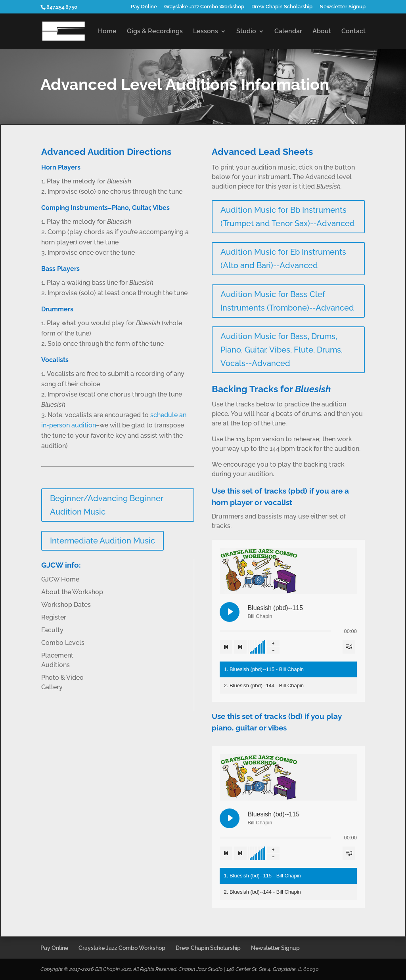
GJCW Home (60, 579)
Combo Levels (63, 643)
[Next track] (240, 647)
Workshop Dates (66, 605)
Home (107, 32)
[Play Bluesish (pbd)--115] (230, 612)
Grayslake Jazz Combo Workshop (204, 7)
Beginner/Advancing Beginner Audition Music (107, 505)
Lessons (206, 32)
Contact (353, 32)
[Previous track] (226, 647)
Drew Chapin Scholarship (282, 7)
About (322, 32)
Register (54, 617)
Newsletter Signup (343, 7)
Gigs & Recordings (155, 32)
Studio (246, 32)
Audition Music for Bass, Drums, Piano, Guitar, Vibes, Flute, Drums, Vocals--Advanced (282, 350)
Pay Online (144, 7)
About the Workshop (72, 592)
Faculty (52, 630)
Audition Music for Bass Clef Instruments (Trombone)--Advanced (287, 301)
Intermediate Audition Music (102, 541)
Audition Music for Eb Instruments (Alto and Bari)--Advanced (283, 259)
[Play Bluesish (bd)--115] (230, 818)
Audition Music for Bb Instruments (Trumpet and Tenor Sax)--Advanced (288, 217)
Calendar (288, 32)
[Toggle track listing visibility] (349, 647)
